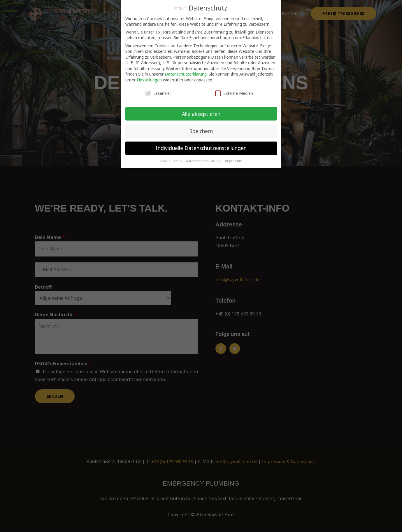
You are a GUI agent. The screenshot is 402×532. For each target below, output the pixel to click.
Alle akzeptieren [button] (201, 114)
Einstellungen (149, 80)
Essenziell (158, 93)
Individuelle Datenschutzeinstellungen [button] (201, 148)
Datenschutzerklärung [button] (204, 161)
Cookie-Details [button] (171, 161)
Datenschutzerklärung (186, 74)
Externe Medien (234, 93)
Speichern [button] (201, 131)
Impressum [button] (234, 161)
